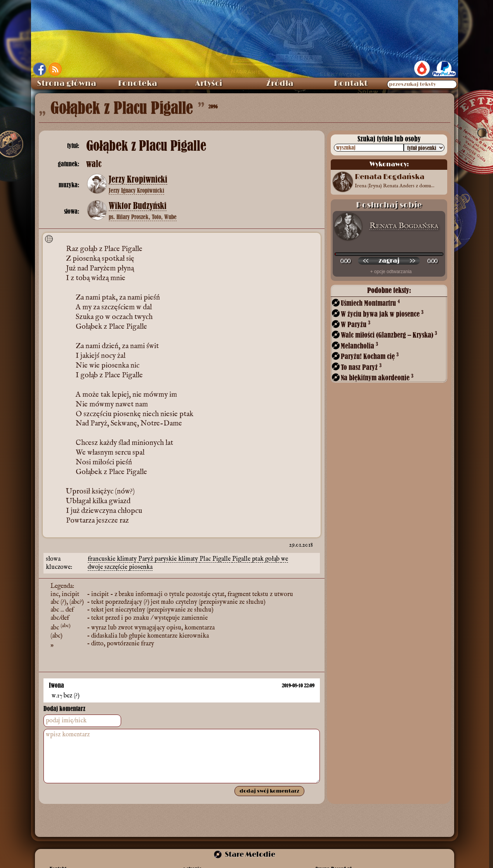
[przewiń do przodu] (412, 261)
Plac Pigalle (216, 559)
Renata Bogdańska (404, 226)
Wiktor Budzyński (138, 206)
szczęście (117, 567)
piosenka (141, 567)
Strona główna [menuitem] (67, 84)
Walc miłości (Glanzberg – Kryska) (389, 335)
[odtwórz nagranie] (389, 261)
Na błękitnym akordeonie (377, 377)
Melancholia (359, 346)
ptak (259, 559)
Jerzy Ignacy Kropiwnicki (136, 190)
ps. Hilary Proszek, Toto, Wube (143, 217)
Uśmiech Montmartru (370, 303)
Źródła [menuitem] (280, 84)
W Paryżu (356, 324)
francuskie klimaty (113, 559)
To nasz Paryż (361, 367)
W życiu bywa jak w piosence (382, 314)
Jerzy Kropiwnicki (138, 180)
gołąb (273, 559)
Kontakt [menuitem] (351, 84)
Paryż (146, 559)
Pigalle (242, 559)
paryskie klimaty (177, 559)
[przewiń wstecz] (366, 261)
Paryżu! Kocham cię (370, 356)
